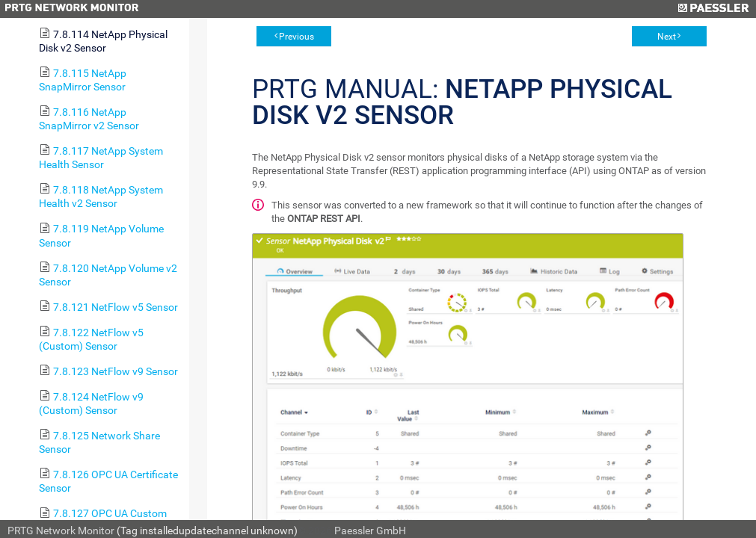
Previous (296, 37)
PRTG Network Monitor (61, 531)
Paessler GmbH (370, 531)
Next (667, 37)
